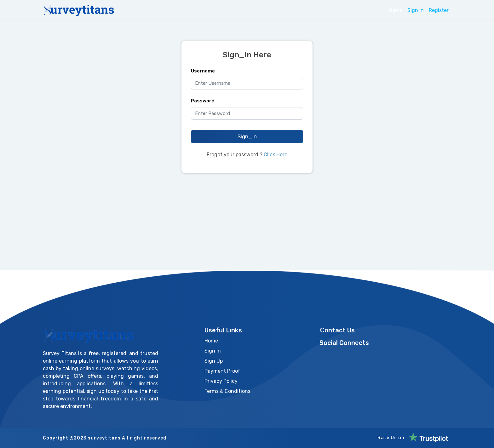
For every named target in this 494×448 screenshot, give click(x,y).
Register (439, 10)
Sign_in (247, 136)
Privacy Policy (221, 381)
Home (396, 10)
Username (203, 71)
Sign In (416, 10)
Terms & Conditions (227, 391)
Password (203, 101)
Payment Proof (222, 371)
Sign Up (214, 361)
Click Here (276, 155)
